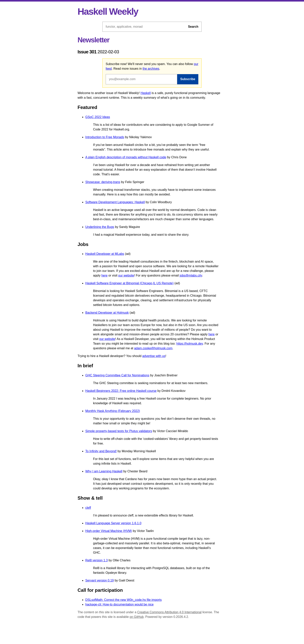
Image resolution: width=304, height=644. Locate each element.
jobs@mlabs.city (191, 275)
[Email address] (141, 79)
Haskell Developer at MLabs (105, 254)
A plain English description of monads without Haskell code (126, 157)
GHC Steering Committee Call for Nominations (117, 375)
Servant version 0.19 (100, 580)
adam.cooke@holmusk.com (153, 348)
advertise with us (154, 356)
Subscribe (188, 79)
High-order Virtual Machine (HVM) (109, 531)
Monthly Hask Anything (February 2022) (113, 411)
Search (193, 27)
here (104, 275)
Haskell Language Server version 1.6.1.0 (113, 523)
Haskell (146, 93)
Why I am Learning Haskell (104, 471)
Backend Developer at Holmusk (107, 313)
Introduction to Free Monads (105, 137)
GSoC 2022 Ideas (98, 117)
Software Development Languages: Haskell (115, 202)
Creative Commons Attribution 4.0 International (169, 612)
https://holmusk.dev (190, 344)
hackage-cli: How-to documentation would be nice (119, 604)
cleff (88, 508)
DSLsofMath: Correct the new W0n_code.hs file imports (123, 600)
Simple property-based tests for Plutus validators (119, 431)
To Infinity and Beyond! (101, 451)
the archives (151, 69)
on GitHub (137, 617)
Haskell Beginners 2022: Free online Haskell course (121, 391)
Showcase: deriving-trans (103, 182)
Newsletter (93, 40)
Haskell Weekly (108, 12)
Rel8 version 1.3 (97, 560)
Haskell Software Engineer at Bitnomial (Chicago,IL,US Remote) (129, 283)
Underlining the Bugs (100, 227)
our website (126, 275)
